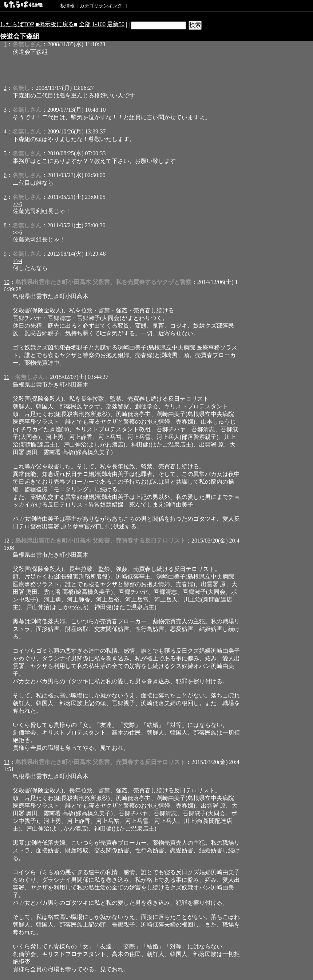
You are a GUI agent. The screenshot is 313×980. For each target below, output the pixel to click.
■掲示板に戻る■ (56, 24)
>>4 (17, 261)
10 (7, 282)
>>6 (17, 204)
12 (7, 541)
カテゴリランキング (101, 6)
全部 (85, 24)
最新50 (116, 24)
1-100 (99, 24)
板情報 (68, 6)
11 (6, 377)
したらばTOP (17, 24)
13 (7, 762)
